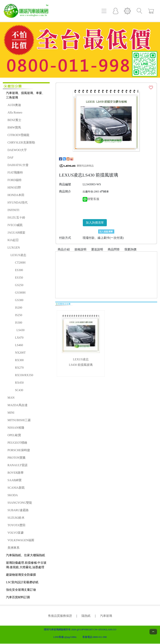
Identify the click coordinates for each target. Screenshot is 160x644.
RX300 (19, 360)
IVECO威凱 (15, 225)
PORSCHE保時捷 (19, 450)
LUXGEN (14, 248)
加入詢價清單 (95, 223)
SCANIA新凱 (16, 488)
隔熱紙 (86, 616)
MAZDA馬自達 (18, 405)
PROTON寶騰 (16, 458)
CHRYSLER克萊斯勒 (21, 142)
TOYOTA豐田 (16, 525)
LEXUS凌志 (18, 255)
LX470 (19, 338)
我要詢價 (130, 249)
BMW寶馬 (14, 127)
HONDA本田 (16, 195)
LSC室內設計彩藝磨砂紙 (22, 582)
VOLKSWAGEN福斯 (21, 540)
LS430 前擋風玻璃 (81, 365)
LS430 (21, 330)
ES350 (19, 278)
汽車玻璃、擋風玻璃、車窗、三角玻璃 (25, 95)
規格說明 (80, 249)
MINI (11, 413)
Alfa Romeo (15, 112)
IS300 (19, 323)
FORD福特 (15, 180)
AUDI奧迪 (14, 105)
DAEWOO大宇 (17, 150)
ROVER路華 (16, 473)
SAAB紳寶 (15, 480)
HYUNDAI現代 (18, 203)
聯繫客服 (91, 199)
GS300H (20, 293)
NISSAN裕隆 (16, 428)
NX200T (20, 353)
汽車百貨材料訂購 (18, 597)
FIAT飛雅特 (15, 172)
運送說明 (97, 249)
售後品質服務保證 (60, 616)
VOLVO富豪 (16, 533)
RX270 (19, 368)
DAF (10, 157)
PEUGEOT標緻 (17, 443)
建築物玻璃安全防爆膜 (21, 575)
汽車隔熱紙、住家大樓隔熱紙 (25, 555)
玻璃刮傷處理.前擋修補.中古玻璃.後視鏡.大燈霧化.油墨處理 (26, 565)
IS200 (19, 308)
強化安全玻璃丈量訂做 (21, 590)
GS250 (19, 285)
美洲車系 (13, 548)
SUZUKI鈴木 (16, 518)
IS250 (19, 315)
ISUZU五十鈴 (16, 218)
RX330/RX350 (24, 375)
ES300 (19, 270)
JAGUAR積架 (16, 233)
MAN (11, 398)
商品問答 (114, 249)
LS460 (19, 345)
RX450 (19, 383)
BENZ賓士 (14, 120)
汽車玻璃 (106, 616)
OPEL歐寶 (14, 435)
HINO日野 (14, 187)
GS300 (19, 300)
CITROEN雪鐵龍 (18, 135)
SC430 (19, 390)
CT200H (20, 263)
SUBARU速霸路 (18, 510)
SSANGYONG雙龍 (20, 503)
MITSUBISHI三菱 (19, 420)
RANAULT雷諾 (18, 465)
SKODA (13, 495)
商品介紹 (64, 249)
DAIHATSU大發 (18, 165)
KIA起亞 (13, 240)
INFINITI (13, 210)
